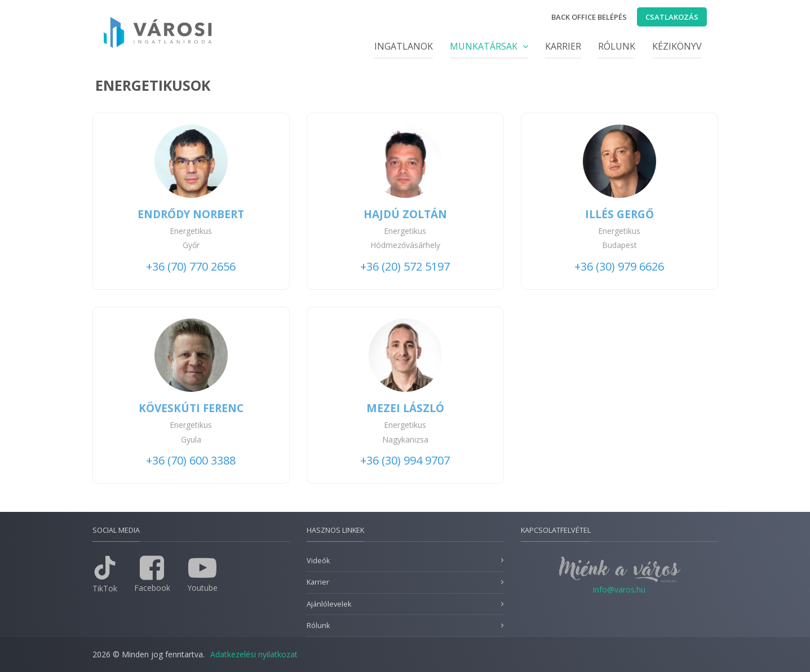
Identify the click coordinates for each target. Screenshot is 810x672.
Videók (318, 561)
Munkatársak (489, 46)
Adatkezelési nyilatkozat (254, 654)
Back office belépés (589, 17)
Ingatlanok (404, 46)
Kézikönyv (677, 46)
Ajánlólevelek (329, 604)
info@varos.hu (619, 589)
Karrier (563, 46)
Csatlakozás (672, 17)
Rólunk (617, 46)
